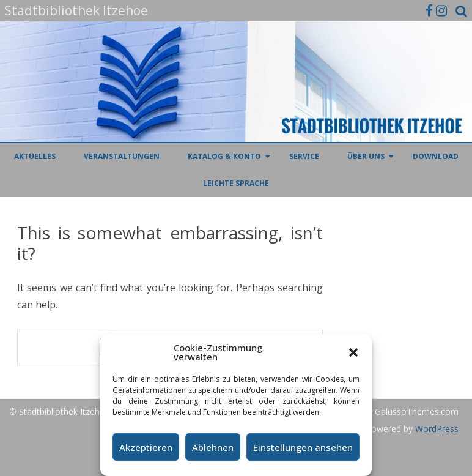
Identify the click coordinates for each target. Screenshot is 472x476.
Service (304, 156)
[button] (353, 352)
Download (436, 156)
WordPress (436, 429)
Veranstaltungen (122, 156)
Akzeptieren (146, 447)
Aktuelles (35, 156)
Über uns (366, 156)
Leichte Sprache (236, 183)
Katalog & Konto (224, 156)
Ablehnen (213, 447)
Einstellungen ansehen (303, 447)
